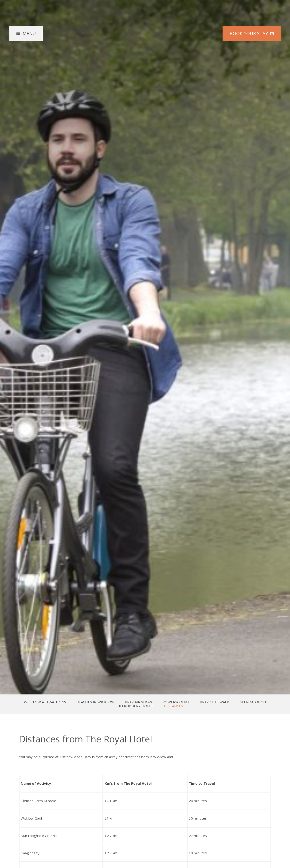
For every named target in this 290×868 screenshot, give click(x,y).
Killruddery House (135, 706)
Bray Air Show (138, 702)
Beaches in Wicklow (95, 702)
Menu (29, 33)
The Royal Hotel (145, 43)
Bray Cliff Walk (214, 702)
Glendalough (253, 702)
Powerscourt (176, 702)
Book (249, 33)
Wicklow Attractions (45, 702)
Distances (173, 706)
